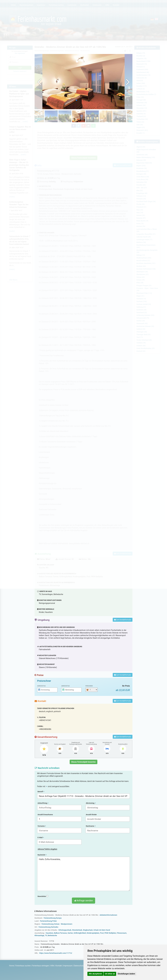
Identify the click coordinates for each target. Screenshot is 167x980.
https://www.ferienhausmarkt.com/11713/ (56, 953)
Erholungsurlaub (65, 930)
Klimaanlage (39, 935)
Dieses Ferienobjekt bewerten (84, 762)
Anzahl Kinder (91, 815)
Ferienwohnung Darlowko (48, 927)
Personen (89, 686)
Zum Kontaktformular (123, 620)
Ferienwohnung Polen (48, 921)
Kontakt (59, 966)
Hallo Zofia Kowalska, (83, 874)
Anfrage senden (83, 900)
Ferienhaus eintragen (41, 966)
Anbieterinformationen (108, 915)
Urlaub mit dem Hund (102, 930)
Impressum (68, 966)
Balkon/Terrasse (60, 933)
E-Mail (41, 837)
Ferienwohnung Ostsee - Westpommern (57, 924)
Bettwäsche (52, 935)
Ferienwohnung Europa (53, 918)
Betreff (41, 792)
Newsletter (43, 896)
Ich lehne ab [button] (110, 974)
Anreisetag (41, 686)
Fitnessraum (122, 933)
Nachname (91, 826)
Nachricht (42, 855)
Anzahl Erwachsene (45, 815)
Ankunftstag (43, 803)
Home (12, 966)
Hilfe (52, 966)
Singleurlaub (88, 930)
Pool (102, 933)
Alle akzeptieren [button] (95, 974)
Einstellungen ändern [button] (126, 974)
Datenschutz (79, 966)
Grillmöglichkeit (80, 933)
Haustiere (49, 933)
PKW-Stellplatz (110, 933)
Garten (70, 933)
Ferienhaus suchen (23, 966)
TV (46, 935)
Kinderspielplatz (93, 933)
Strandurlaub (77, 930)
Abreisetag (65, 686)
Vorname (42, 826)
